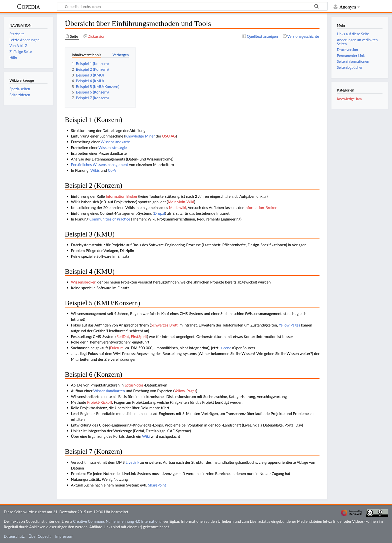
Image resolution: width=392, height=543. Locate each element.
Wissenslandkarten (109, 391)
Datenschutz (14, 536)
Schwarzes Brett (164, 325)
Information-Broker (260, 207)
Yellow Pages (289, 325)
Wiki (146, 436)
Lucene (225, 348)
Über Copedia (40, 536)
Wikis (95, 170)
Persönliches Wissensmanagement (100, 164)
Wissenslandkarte (115, 142)
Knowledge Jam (349, 99)
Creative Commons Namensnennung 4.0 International (118, 521)
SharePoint (157, 485)
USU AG (169, 136)
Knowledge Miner (140, 136)
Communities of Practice (110, 219)
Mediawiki (177, 207)
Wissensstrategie (113, 147)
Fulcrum (117, 348)
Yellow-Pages (185, 391)
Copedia (28, 6)
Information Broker (121, 196)
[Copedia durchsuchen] (192, 6)
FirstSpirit (139, 336)
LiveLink (133, 462)
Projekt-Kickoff (99, 402)
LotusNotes (134, 385)
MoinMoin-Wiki (181, 202)
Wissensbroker (83, 282)
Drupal (159, 213)
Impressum (64, 536)
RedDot (123, 336)
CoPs (112, 170)
